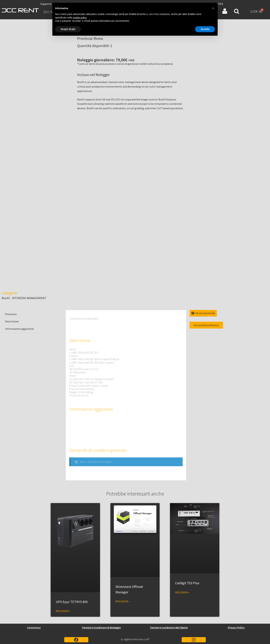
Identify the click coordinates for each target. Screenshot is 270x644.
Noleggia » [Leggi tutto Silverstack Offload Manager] (123, 601)
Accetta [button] (205, 29)
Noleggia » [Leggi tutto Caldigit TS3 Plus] (182, 592)
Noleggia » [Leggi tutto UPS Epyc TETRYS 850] (63, 611)
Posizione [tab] (11, 314)
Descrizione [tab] (12, 321)
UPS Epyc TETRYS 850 (72, 602)
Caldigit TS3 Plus (187, 583)
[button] (213, 8)
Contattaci (34, 627)
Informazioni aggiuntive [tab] (19, 329)
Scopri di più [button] (68, 29)
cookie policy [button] (80, 18)
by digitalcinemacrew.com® (135, 639)
